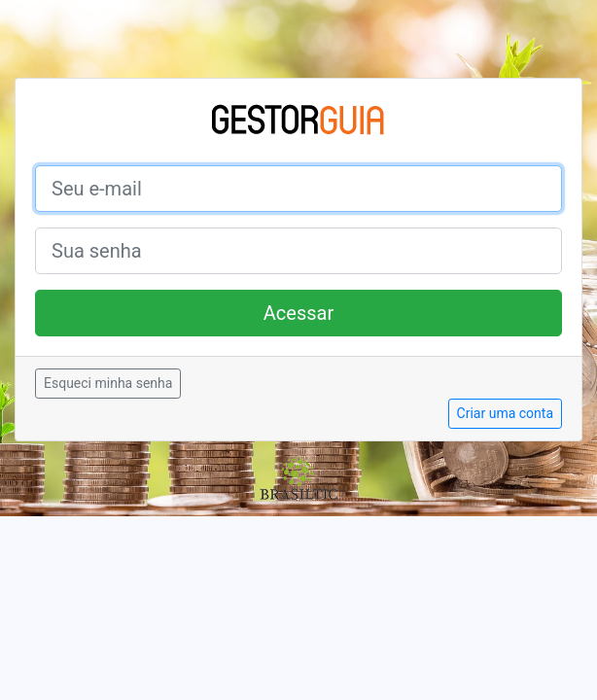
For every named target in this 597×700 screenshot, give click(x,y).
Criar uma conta (505, 413)
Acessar (298, 313)
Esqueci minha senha (108, 383)
